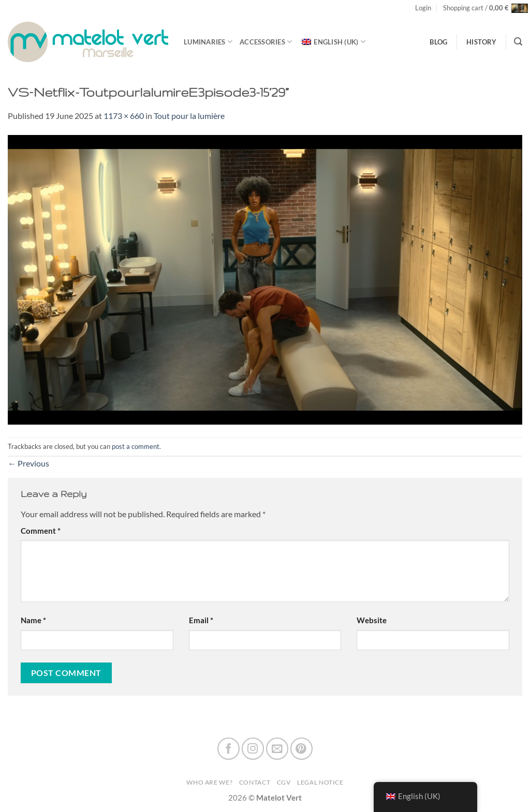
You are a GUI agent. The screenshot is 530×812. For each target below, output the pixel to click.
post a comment (136, 446)
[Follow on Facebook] (229, 749)
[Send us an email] (277, 749)
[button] (423, 8)
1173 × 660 (124, 116)
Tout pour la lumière (189, 116)
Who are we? (209, 782)
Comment (41, 531)
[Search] (518, 42)
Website (372, 620)
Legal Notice (320, 782)
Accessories (266, 42)
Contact (255, 782)
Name (33, 620)
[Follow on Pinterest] (301, 749)
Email (201, 620)
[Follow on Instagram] (253, 749)
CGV (284, 782)
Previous (28, 463)
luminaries (208, 42)
